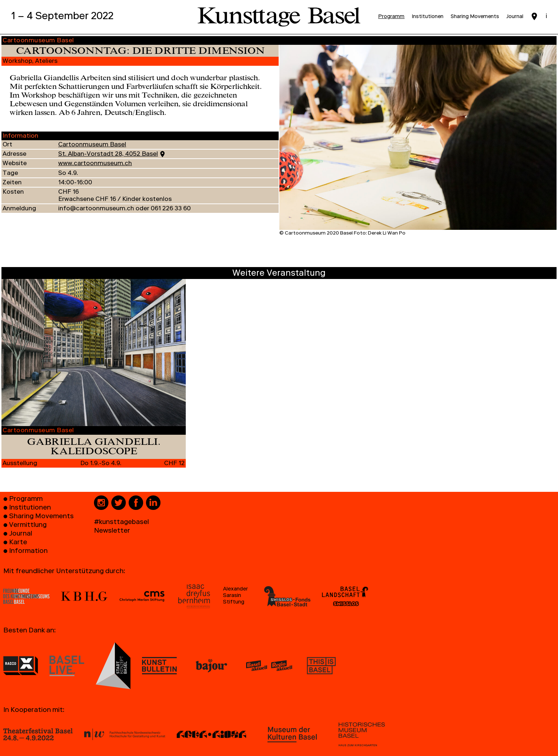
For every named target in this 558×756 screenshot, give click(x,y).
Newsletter (112, 531)
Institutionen (30, 508)
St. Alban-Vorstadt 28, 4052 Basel (108, 154)
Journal (21, 534)
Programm (26, 500)
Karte (18, 543)
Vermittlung (28, 526)
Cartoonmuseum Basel (92, 145)
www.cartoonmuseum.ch (95, 164)
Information (28, 552)
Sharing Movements (41, 517)
